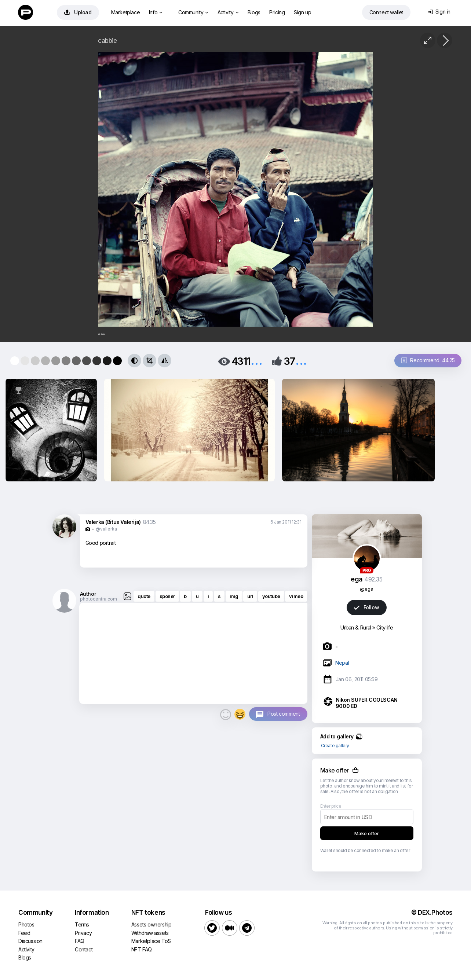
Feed (24, 933)
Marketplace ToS (151, 941)
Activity (228, 12)
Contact (84, 949)
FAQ (80, 941)
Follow (366, 607)
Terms (82, 924)
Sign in (439, 12)
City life (385, 627)
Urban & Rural (355, 627)
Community (193, 12)
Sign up (302, 12)
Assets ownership (151, 924)
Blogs (254, 12)
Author (88, 594)
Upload (78, 12)
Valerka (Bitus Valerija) (113, 522)
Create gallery (335, 746)
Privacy (83, 933)
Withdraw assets (150, 933)
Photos (26, 924)
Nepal (342, 663)
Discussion (30, 941)
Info (156, 12)
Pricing (277, 12)
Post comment (284, 714)
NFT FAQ (142, 949)
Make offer (367, 833)
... (256, 361)
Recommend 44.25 (428, 360)
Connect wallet (386, 12)
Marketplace (126, 12)
